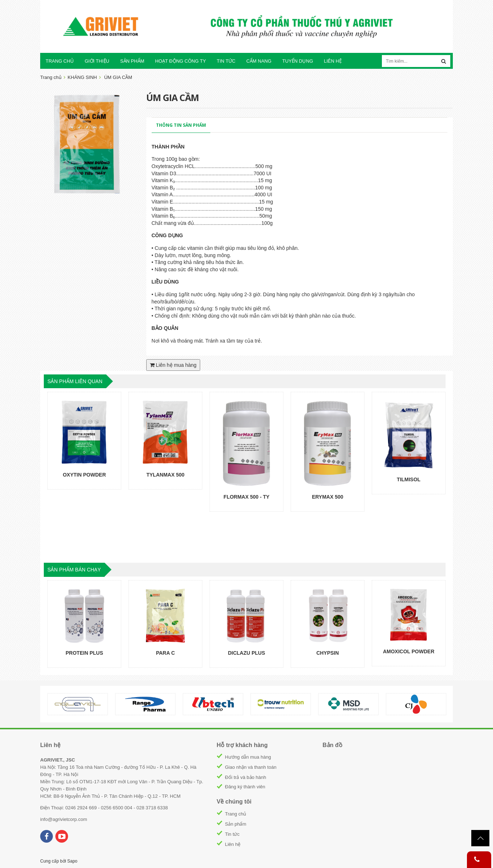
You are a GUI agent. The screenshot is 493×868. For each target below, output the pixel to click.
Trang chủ (236, 814)
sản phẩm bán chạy (74, 570)
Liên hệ (233, 844)
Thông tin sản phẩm (181, 125)
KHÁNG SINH (82, 77)
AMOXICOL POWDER (409, 651)
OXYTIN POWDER (84, 475)
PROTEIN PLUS (84, 653)
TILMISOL (408, 479)
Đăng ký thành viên (245, 787)
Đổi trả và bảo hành (246, 777)
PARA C (165, 653)
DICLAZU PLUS (247, 653)
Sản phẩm (236, 824)
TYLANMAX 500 (165, 475)
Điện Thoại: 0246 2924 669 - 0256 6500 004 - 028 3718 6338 (104, 808)
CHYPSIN (328, 653)
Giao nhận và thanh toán (251, 767)
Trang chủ (51, 77)
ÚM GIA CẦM (118, 77)
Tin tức (232, 834)
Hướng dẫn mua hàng (248, 757)
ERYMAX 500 (328, 497)
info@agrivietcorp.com (64, 819)
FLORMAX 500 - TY (247, 497)
